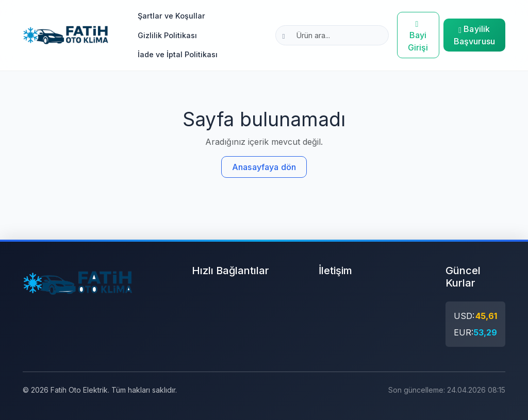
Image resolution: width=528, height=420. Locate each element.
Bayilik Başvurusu (474, 35)
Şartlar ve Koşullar (171, 16)
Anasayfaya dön (264, 167)
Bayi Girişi (418, 35)
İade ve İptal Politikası (178, 54)
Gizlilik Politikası (167, 35)
